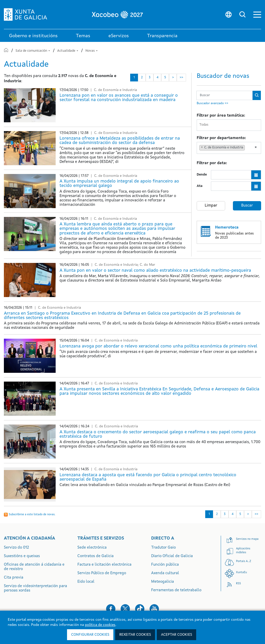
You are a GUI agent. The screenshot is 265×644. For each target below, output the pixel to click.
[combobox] (229, 125)
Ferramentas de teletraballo (176, 590)
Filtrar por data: (212, 163)
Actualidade (68, 51)
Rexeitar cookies (135, 635)
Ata (200, 186)
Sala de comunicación (33, 51)
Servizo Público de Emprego (102, 573)
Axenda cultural (165, 573)
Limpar (211, 206)
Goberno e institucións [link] (33, 36)
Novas (91, 51)
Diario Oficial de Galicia (172, 556)
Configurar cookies (90, 635)
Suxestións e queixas (22, 556)
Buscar (247, 206)
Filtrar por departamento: (221, 138)
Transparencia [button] (162, 36)
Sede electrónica (92, 548)
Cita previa (14, 578)
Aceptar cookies (176, 635)
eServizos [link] (119, 36)
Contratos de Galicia (95, 556)
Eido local (86, 582)
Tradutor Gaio (163, 548)
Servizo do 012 (16, 548)
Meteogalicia (163, 582)
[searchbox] (230, 125)
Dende (202, 175)
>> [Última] (181, 78)
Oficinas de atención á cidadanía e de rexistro (34, 567)
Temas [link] (83, 36)
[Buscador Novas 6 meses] (224, 95)
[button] (257, 15)
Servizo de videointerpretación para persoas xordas (35, 588)
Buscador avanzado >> (212, 103)
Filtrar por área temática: (221, 116)
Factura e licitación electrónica (104, 565)
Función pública (165, 565)
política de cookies (100, 625)
